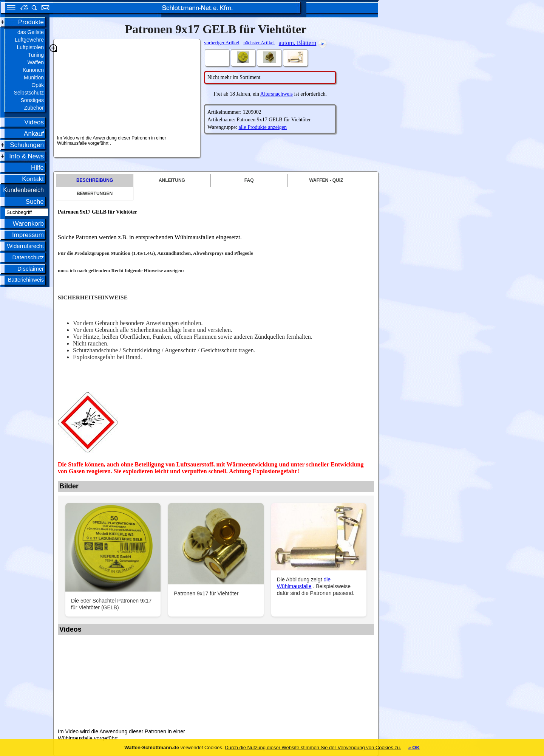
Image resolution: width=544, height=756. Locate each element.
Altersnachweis (277, 94)
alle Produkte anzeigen (263, 127)
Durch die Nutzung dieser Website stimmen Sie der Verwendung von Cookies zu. (313, 747)
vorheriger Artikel (222, 43)
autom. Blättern (298, 43)
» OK (414, 747)
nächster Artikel (259, 43)
